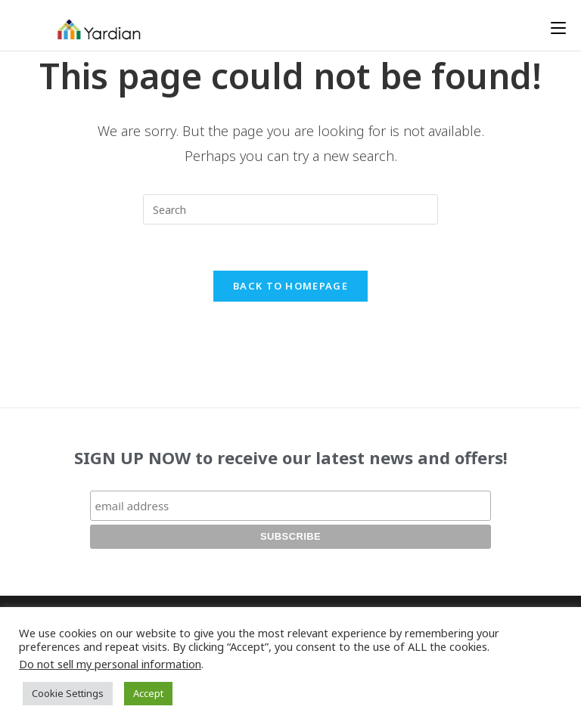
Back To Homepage (290, 286)
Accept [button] (148, 693)
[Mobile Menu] (558, 28)
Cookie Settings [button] (68, 693)
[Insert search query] (290, 209)
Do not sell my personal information (110, 664)
